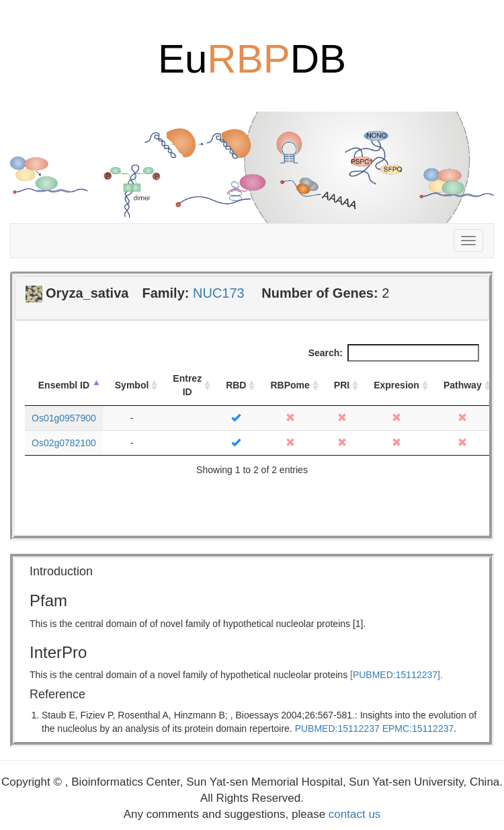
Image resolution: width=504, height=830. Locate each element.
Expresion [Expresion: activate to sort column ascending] (396, 385)
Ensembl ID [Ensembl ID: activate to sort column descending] (64, 385)
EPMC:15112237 (418, 729)
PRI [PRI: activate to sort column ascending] (342, 385)
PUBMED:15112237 (337, 729)
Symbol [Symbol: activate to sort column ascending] (132, 385)
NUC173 (219, 293)
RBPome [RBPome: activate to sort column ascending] (290, 385)
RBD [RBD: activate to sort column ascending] (236, 385)
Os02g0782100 (64, 443)
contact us (355, 814)
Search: (394, 353)
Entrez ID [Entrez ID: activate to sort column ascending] (187, 385)
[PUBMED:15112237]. (396, 675)
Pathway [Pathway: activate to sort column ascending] (463, 385)
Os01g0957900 (64, 418)
